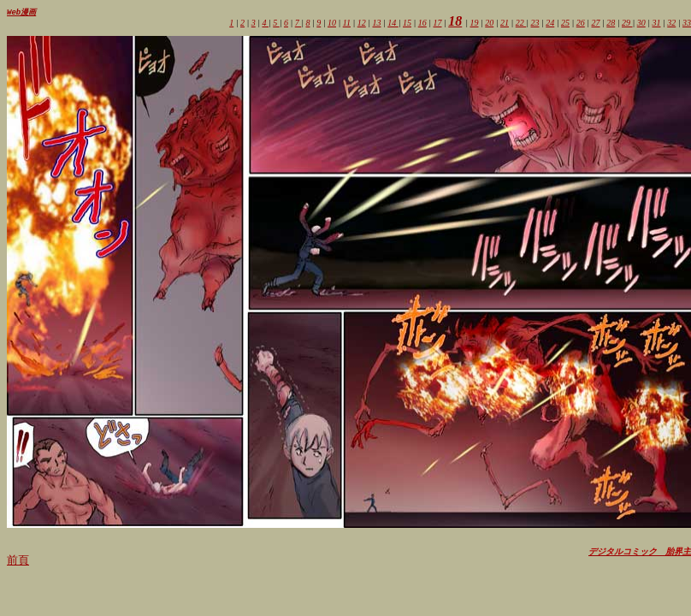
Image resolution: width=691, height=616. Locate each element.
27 (596, 24)
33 (687, 24)
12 (362, 24)
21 (505, 24)
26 (581, 24)
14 (393, 24)
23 (535, 24)
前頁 (18, 561)
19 (475, 24)
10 (332, 24)
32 (671, 24)
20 (489, 24)
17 (438, 24)
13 (377, 24)
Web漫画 (21, 12)
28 (611, 24)
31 (657, 24)
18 (455, 22)
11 (347, 24)
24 (550, 24)
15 (407, 24)
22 (521, 24)
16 (422, 24)
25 (565, 24)
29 (627, 24)
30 (641, 24)
